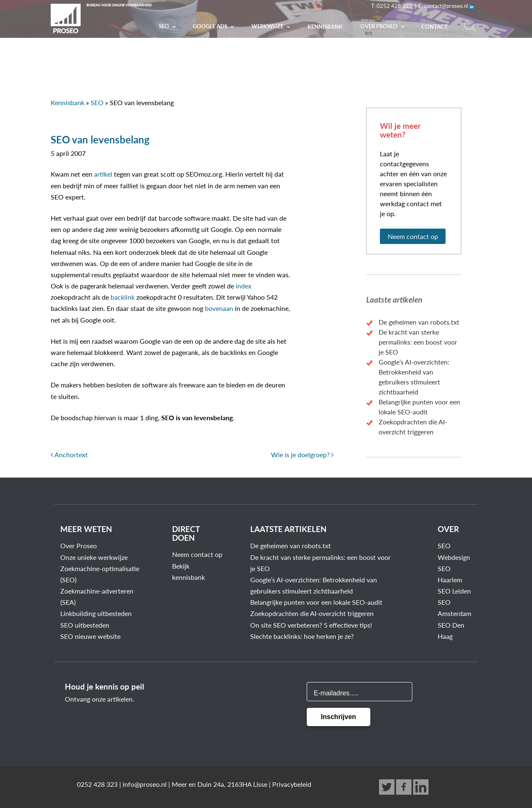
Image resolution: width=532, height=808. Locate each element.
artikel (103, 174)
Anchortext (69, 454)
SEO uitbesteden (85, 625)
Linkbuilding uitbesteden (96, 613)
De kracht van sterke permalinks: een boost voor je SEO (418, 342)
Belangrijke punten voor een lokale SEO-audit (316, 602)
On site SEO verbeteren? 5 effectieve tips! (311, 625)
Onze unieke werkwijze (94, 557)
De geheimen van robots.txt (419, 322)
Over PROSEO (380, 26)
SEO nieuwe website (90, 636)
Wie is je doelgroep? (302, 454)
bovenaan (219, 308)
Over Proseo (79, 546)
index (244, 286)
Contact (435, 27)
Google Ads (211, 26)
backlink (123, 297)
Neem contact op (413, 236)
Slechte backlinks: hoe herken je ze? (302, 636)
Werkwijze (268, 26)
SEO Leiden (454, 591)
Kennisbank (325, 27)
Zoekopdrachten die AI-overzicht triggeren (312, 613)
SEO (165, 26)
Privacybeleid (292, 784)
